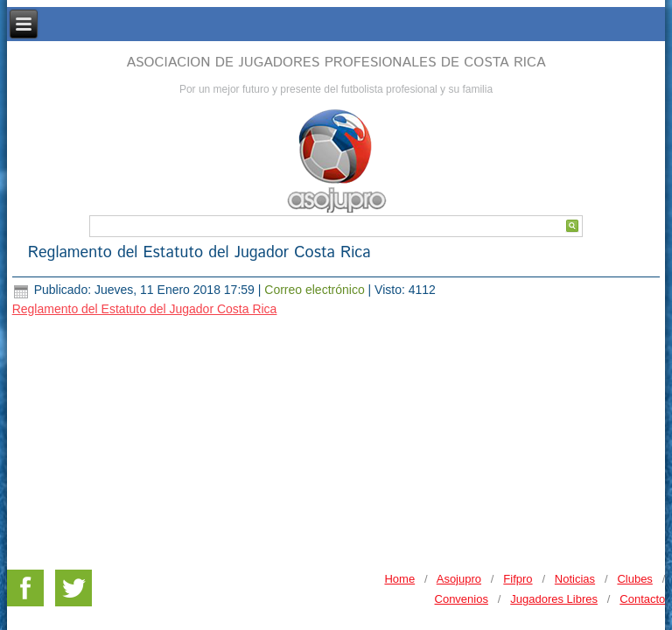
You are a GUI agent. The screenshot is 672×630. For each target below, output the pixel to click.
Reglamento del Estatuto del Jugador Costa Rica (199, 253)
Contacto (642, 502)
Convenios (462, 502)
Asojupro (459, 482)
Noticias (575, 482)
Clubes (634, 482)
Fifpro (518, 482)
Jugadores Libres (554, 502)
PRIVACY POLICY (618, 541)
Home (399, 482)
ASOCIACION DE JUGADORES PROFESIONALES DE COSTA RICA (336, 63)
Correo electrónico (316, 290)
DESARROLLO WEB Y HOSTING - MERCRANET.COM (335, 566)
